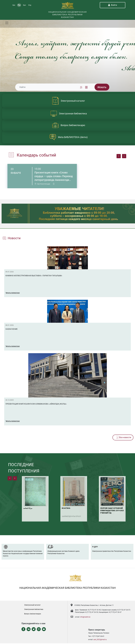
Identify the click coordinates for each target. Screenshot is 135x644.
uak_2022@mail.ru (100, 640)
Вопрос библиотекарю (33, 614)
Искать (102, 87)
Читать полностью (13, 293)
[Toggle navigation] (7, 23)
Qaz (14, 5)
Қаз (24, 5)
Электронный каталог (32, 605)
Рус (19, 5)
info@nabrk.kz (85, 617)
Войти (113, 5)
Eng (30, 5)
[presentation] (119, 156)
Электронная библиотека (34, 609)
